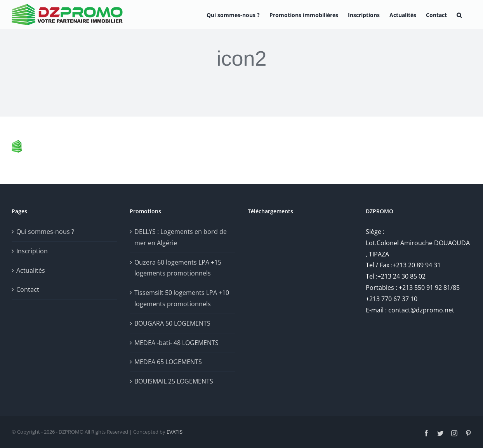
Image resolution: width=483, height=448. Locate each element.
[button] (459, 15)
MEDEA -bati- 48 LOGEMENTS (176, 343)
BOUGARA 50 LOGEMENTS (172, 323)
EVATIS (175, 432)
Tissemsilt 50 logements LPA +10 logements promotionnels (182, 298)
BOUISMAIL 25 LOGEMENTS (174, 381)
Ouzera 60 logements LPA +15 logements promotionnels (178, 268)
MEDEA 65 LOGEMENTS (168, 362)
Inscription (32, 251)
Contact (28, 289)
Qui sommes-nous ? (45, 232)
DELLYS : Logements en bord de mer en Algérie (181, 237)
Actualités (31, 270)
